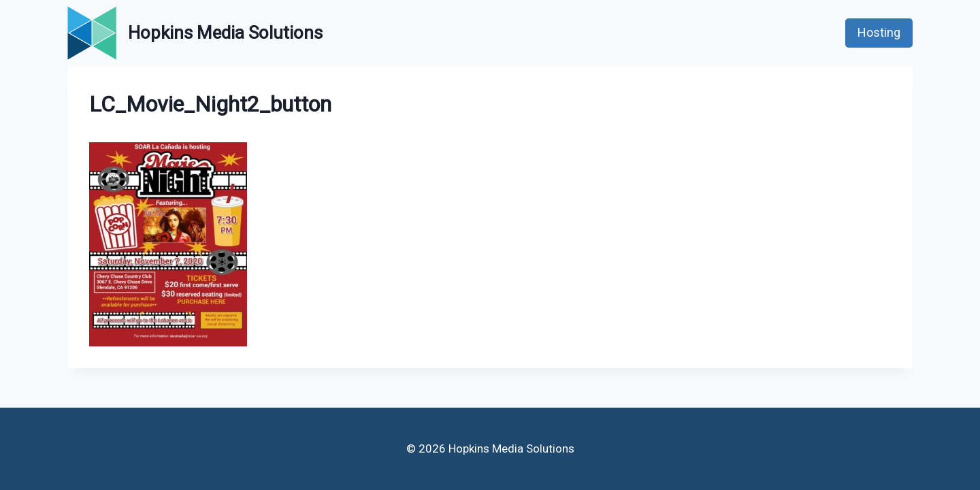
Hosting (879, 32)
